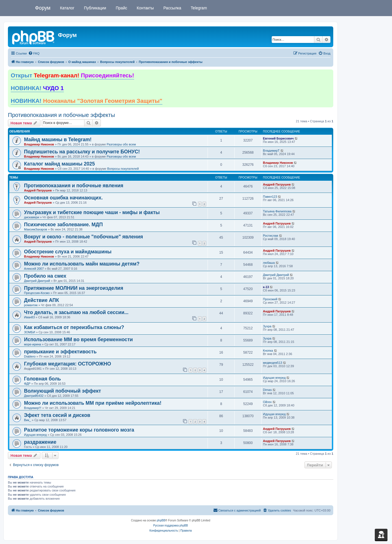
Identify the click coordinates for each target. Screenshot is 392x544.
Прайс (121, 8)
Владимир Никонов (39, 144)
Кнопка (268, 351)
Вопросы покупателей (123, 169)
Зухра (267, 326)
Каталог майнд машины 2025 (59, 164)
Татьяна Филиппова (277, 211)
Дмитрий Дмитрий (37, 281)
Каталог (67, 8)
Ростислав (271, 236)
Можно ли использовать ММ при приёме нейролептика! (93, 403)
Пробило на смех (45, 276)
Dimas (267, 390)
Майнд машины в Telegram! (58, 140)
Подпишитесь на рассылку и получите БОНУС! (82, 152)
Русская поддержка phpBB (170, 525)
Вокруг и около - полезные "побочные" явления (83, 237)
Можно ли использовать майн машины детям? (82, 264)
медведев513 (273, 363)
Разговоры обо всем (121, 144)
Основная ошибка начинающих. (63, 198)
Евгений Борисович (278, 138)
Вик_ (27, 420)
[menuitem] (34, 53)
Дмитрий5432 (34, 396)
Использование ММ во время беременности (78, 340)
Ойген (267, 402)
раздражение (40, 442)
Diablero (30, 356)
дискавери (31, 217)
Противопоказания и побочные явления (74, 186)
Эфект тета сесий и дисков (57, 415)
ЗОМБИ (30, 332)
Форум (43, 8)
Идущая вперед (274, 378)
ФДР (27, 384)
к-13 (266, 287)
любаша (269, 263)
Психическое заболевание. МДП (63, 225)
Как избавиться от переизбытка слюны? (74, 327)
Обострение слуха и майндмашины (68, 252)
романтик (31, 305)
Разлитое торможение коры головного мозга (79, 430)
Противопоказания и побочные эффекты (61, 115)
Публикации (94, 8)
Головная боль (43, 379)
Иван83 (29, 317)
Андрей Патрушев (38, 190)
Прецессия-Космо (37, 293)
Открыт (72, 75)
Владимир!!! (33, 408)
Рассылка (172, 8)
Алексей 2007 (34, 269)
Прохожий (270, 299)
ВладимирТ (271, 151)
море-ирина (32, 344)
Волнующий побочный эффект (63, 391)
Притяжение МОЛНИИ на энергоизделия (74, 288)
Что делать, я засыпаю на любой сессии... (76, 312)
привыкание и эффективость (60, 352)
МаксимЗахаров (36, 229)
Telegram (198, 8)
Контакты (145, 8)
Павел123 (270, 197)
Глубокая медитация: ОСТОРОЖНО (67, 364)
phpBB (161, 520)
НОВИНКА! (37, 88)
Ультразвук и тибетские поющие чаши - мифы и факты (92, 212)
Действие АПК (42, 300)
